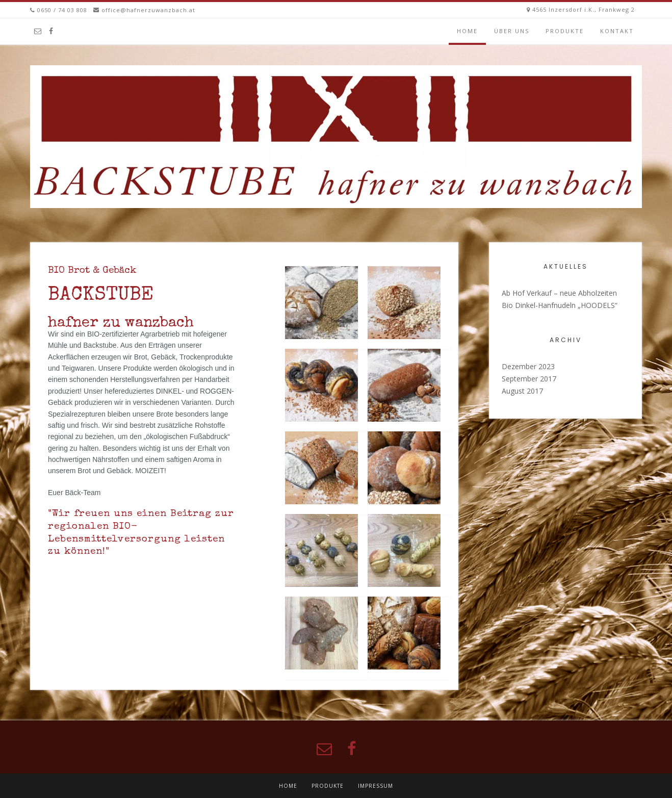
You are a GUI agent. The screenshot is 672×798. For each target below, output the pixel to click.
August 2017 (522, 391)
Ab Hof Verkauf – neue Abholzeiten (559, 293)
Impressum (376, 786)
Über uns (512, 31)
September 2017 (529, 379)
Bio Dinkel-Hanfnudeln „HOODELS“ (560, 305)
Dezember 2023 (528, 366)
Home (467, 31)
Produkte (565, 31)
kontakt (617, 31)
